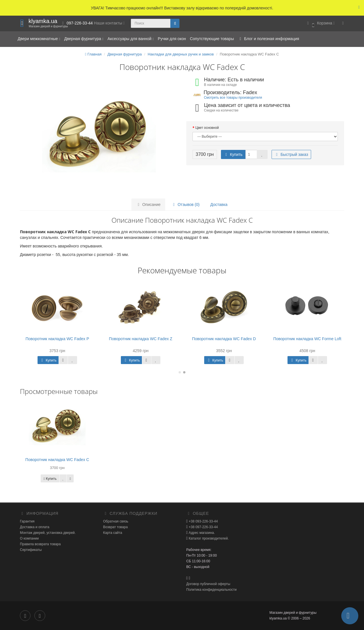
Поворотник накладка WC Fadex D (224, 339)
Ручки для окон (172, 39)
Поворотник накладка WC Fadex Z (141, 339)
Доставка (219, 205)
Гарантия (27, 521)
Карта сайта (113, 533)
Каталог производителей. (208, 538)
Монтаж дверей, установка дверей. (48, 533)
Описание (148, 205)
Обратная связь (116, 521)
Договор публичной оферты (208, 584)
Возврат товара (116, 527)
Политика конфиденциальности (211, 590)
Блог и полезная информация (268, 39)
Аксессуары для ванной (131, 39)
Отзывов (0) (186, 205)
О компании (29, 538)
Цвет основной (207, 128)
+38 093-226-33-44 (203, 521)
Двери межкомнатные (39, 39)
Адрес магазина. (201, 533)
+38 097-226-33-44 (203, 527)
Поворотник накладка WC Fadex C (57, 460)
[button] (320, 23)
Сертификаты (31, 550)
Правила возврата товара (40, 544)
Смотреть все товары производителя (233, 98)
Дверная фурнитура (84, 39)
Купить (233, 154)
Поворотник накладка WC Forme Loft (307, 339)
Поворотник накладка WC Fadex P (57, 339)
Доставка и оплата (35, 527)
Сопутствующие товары (212, 39)
